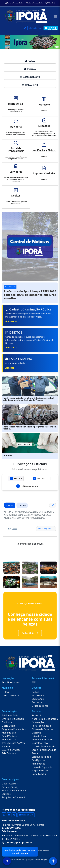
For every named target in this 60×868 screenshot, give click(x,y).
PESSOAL (30, 69)
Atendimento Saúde (42, 740)
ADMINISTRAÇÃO (30, 77)
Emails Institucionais (13, 719)
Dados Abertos (10, 784)
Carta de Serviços (11, 787)
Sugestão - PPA (40, 743)
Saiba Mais (30, 633)
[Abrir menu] (55, 17)
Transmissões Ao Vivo (13, 743)
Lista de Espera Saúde (43, 746)
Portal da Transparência (14, 3)
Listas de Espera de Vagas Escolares (42, 769)
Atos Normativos (11, 682)
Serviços (6, 794)
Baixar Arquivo (46, 529)
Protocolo (37, 715)
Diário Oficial (9, 726)
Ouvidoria (7, 722)
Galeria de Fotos (10, 695)
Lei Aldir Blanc (39, 736)
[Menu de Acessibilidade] (53, 861)
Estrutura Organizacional (40, 704)
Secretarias (38, 699)
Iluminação (38, 722)
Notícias (6, 746)
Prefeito (36, 692)
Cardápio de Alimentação (38, 762)
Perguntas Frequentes (14, 729)
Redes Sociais (9, 740)
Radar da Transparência (34, 3)
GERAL (30, 61)
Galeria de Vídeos (11, 750)
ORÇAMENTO (30, 85)
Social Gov (36, 28)
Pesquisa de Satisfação (14, 797)
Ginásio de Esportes (42, 729)
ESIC (34, 682)
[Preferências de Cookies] (7, 861)
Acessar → (11, 321)
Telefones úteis (10, 715)
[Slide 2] (30, 301)
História (6, 692)
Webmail (49, 3)
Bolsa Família (39, 774)
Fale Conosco (9, 753)
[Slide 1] (25, 301)
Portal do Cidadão (41, 726)
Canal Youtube (10, 736)
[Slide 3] (35, 301)
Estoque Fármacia (41, 757)
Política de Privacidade (14, 790)
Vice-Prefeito (39, 695)
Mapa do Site (9, 733)
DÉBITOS (37, 733)
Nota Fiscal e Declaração (45, 719)
